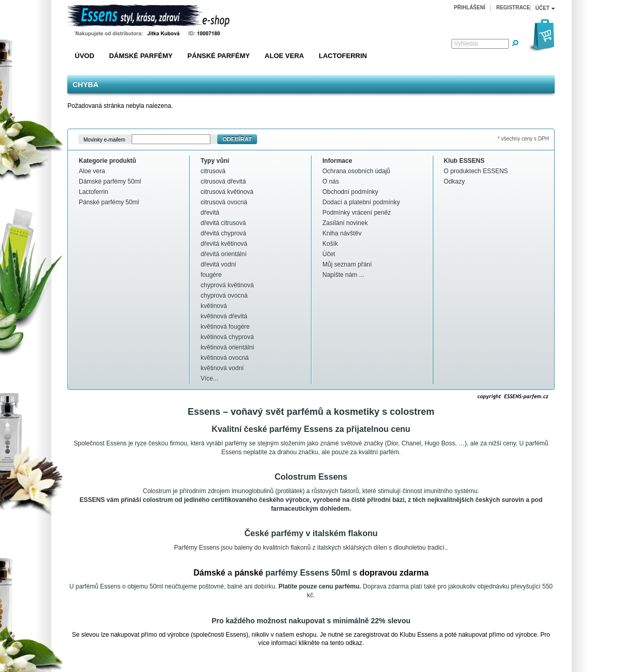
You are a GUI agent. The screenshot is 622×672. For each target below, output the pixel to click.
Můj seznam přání (347, 264)
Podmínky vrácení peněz (357, 213)
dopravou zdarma (394, 573)
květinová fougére (225, 327)
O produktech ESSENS (476, 171)
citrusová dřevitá (223, 181)
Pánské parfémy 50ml (109, 202)
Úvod (84, 56)
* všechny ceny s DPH (523, 139)
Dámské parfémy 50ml (110, 181)
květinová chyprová (227, 337)
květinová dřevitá (224, 316)
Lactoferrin (343, 56)
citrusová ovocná (224, 202)
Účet (329, 254)
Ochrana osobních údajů (356, 171)
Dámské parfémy (141, 56)
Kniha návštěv (342, 233)
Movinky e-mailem (104, 139)
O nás (331, 181)
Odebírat (237, 139)
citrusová (213, 171)
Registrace (513, 8)
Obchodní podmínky (350, 192)
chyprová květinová (227, 285)
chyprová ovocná (224, 296)
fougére (211, 275)
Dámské (209, 573)
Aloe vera (285, 56)
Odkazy (454, 181)
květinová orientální (227, 347)
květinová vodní (222, 368)
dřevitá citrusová (223, 223)
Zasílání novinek (345, 223)
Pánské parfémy (219, 56)
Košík (330, 244)
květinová (214, 306)
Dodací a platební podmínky (361, 202)
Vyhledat (466, 44)
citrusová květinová (227, 192)
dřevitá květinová (224, 244)
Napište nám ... (343, 275)
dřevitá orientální (224, 254)
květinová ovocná (225, 358)
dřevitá (210, 213)
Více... (209, 379)
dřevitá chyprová (223, 233)
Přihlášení (470, 8)
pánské (249, 573)
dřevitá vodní (218, 264)
